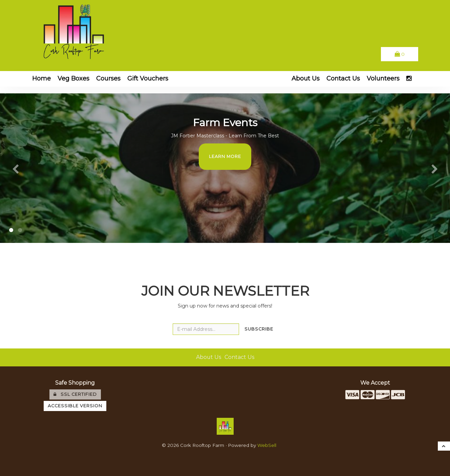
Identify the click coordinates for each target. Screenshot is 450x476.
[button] (400, 54)
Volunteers (383, 78)
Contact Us (343, 78)
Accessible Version (75, 406)
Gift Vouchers (148, 78)
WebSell (267, 445)
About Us (306, 78)
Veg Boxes (73, 78)
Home (41, 78)
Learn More (225, 156)
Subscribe (259, 329)
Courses (108, 78)
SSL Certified (75, 394)
